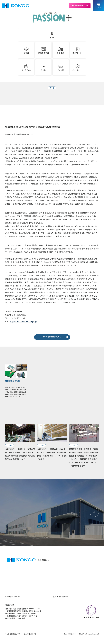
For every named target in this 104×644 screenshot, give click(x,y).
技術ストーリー (78, 50)
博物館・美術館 (43, 50)
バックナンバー (78, 68)
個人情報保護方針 (30, 634)
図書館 (26, 50)
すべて (52, 35)
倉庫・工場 (61, 50)
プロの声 (61, 68)
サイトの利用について (13, 634)
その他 (43, 68)
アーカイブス (26, 68)
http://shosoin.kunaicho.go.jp (23, 321)
